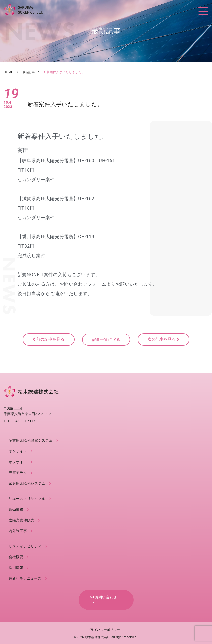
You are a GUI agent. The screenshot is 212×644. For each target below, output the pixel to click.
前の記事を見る (49, 339)
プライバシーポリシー (104, 630)
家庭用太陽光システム (27, 483)
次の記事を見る (163, 339)
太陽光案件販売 (22, 520)
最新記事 (29, 72)
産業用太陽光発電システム (31, 440)
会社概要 (16, 557)
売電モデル (18, 473)
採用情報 (16, 568)
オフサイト (18, 462)
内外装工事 (18, 531)
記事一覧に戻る (106, 339)
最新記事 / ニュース (25, 578)
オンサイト (18, 451)
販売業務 (16, 509)
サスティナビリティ (25, 546)
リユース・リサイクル (27, 499)
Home (9, 72)
